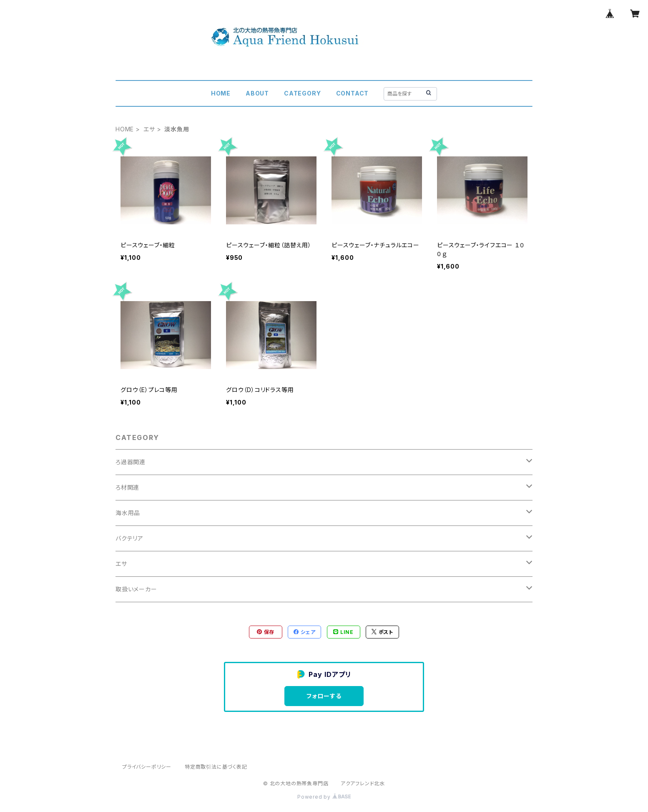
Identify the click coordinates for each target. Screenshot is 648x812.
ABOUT (257, 93)
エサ (149, 129)
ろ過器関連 (131, 462)
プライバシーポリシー (147, 767)
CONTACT (353, 93)
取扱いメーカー (136, 589)
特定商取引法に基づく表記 (216, 767)
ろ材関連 (127, 487)
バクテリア (129, 538)
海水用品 (128, 513)
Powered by (324, 797)
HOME (221, 93)
